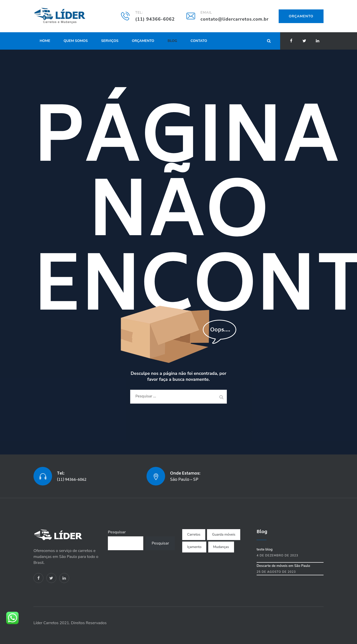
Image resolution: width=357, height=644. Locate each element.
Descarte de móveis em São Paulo (283, 566)
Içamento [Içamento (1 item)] (194, 547)
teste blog (265, 549)
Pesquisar (117, 532)
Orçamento (301, 16)
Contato (199, 41)
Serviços (110, 41)
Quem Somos (75, 41)
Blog (172, 41)
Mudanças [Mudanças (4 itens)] (221, 547)
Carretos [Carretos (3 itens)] (194, 534)
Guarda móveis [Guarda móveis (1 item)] (224, 534)
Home (45, 41)
